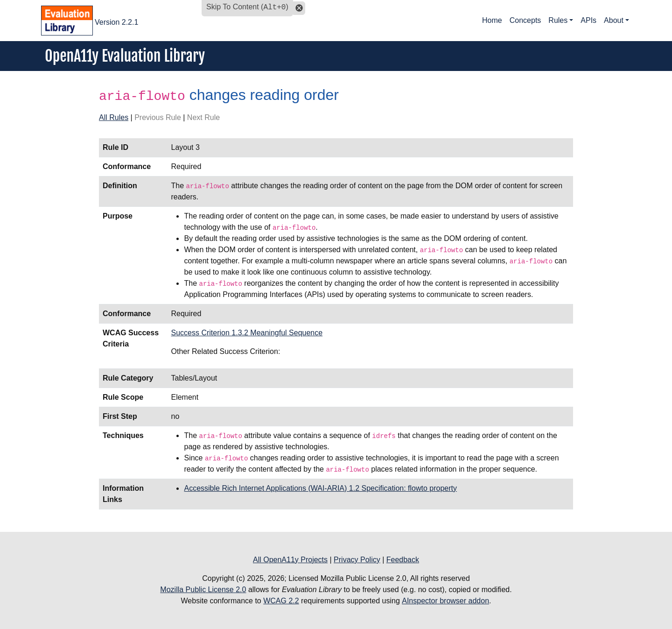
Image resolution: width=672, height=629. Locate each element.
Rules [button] (558, 20)
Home (492, 20)
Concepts (525, 20)
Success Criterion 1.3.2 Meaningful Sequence (247, 333)
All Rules (114, 117)
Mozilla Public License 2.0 (203, 590)
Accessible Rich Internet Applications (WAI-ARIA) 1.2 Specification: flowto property (320, 488)
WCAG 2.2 (281, 601)
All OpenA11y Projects (290, 560)
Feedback (403, 560)
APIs (588, 20)
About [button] (614, 20)
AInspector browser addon (445, 601)
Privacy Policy (357, 560)
